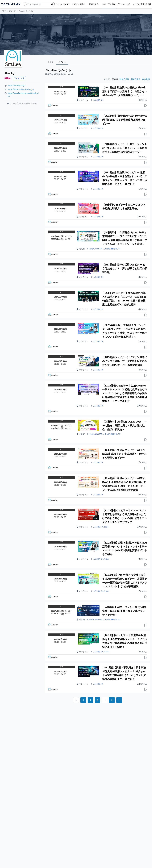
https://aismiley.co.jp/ (17, 86)
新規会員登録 (146, 4)
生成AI (92, 249)
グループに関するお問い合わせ (22, 103)
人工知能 (97, 100)
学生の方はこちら (124, 4)
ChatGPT (99, 249)
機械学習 (114, 249)
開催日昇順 (124, 79)
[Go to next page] (119, 700)
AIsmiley (22, 11)
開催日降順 (136, 79)
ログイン (136, 4)
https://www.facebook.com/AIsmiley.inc (23, 95)
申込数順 (146, 79)
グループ (12, 11)
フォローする (19, 78)
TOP (4, 11)
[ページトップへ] (11, 4)
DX (102, 100)
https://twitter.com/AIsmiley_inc (21, 89)
